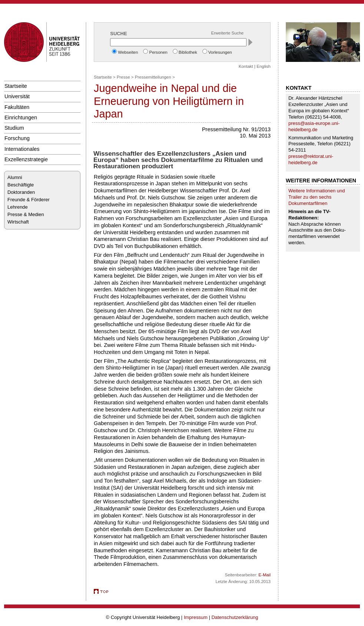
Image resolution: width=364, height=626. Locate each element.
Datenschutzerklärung (235, 617)
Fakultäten (17, 107)
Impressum (196, 617)
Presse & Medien (26, 214)
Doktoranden (21, 192)
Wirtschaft (18, 222)
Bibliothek (188, 52)
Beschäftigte (21, 185)
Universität (17, 96)
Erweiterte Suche (228, 33)
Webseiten (128, 52)
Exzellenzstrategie (26, 159)
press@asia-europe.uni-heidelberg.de (314, 126)
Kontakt (246, 66)
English (264, 66)
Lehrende (18, 207)
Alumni (15, 177)
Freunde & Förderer (29, 200)
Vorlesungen (220, 52)
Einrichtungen (21, 117)
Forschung (17, 138)
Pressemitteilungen (153, 77)
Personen (158, 52)
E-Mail (264, 575)
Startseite (16, 86)
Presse (123, 77)
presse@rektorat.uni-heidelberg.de (311, 159)
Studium (14, 128)
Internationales (22, 149)
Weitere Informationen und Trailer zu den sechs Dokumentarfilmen (317, 197)
